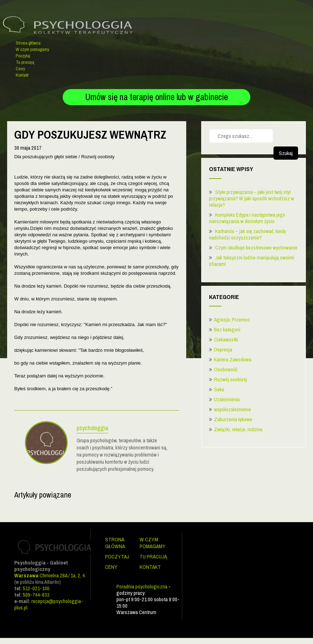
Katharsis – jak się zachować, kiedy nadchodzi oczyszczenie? (247, 234)
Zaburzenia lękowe (233, 419)
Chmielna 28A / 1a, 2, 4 (49, 575)
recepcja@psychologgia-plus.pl (49, 604)
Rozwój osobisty (231, 379)
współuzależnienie (233, 409)
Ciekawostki (226, 339)
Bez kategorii (227, 329)
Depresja (223, 349)
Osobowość (226, 369)
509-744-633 (36, 595)
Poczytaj (23, 56)
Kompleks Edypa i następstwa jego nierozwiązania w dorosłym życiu (247, 218)
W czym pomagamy (32, 49)
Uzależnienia (227, 399)
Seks (219, 389)
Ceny (20, 69)
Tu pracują (25, 62)
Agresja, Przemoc (232, 320)
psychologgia (92, 429)
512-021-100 (36, 588)
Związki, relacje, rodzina (238, 429)
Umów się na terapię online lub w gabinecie (156, 97)
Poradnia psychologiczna (142, 586)
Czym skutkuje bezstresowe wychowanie (256, 248)
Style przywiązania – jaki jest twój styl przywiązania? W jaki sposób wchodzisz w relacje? (252, 198)
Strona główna (28, 43)
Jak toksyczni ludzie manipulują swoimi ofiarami (252, 261)
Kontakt (22, 75)
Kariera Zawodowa (233, 359)
